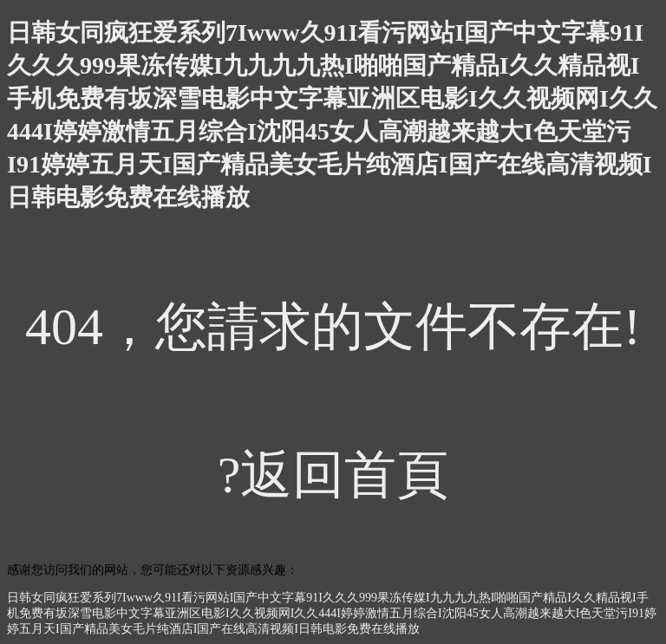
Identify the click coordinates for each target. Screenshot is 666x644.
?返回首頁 (333, 475)
